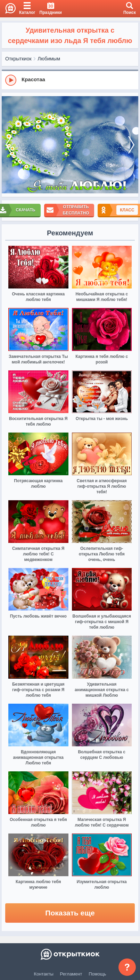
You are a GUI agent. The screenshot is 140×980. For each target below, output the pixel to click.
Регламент (71, 974)
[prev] (9, 145)
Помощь (97, 974)
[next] (131, 145)
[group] (70, 80)
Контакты (44, 974)
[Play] (11, 80)
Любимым (49, 59)
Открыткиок (18, 59)
